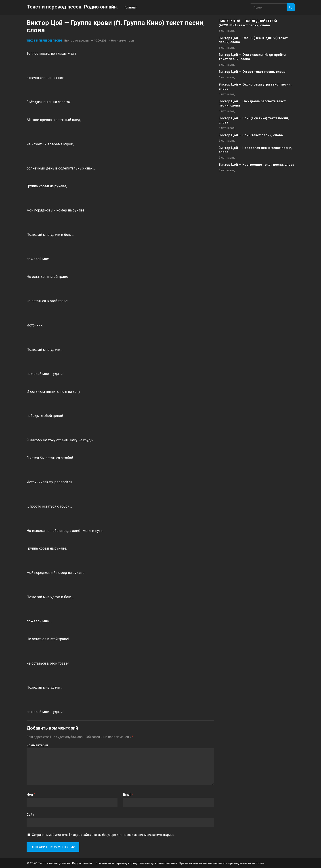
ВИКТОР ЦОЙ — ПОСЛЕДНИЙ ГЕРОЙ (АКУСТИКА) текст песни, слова (248, 23)
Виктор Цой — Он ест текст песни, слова (252, 72)
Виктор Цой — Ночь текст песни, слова (251, 135)
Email (128, 795)
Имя (31, 795)
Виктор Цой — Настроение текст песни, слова (256, 165)
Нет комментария (123, 41)
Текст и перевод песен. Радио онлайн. (72, 7)
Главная (131, 7)
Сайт (30, 815)
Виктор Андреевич (77, 41)
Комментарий (37, 745)
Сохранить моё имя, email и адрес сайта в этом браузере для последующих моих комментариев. (103, 835)
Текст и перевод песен (44, 41)
